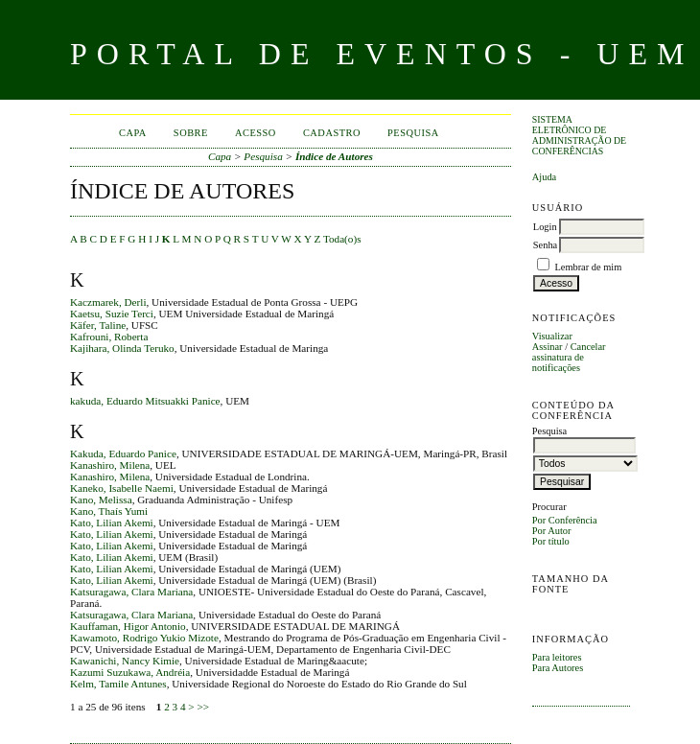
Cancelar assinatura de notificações (569, 357)
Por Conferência (565, 520)
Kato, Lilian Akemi (112, 523)
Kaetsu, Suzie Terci (112, 314)
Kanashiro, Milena (110, 465)
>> (203, 707)
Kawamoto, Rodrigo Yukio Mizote (144, 638)
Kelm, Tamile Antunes (118, 684)
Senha (545, 245)
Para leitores (557, 657)
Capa (133, 133)
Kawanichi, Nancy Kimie (125, 661)
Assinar (548, 347)
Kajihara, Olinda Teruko (122, 348)
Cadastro (332, 133)
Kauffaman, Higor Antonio (128, 626)
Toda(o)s (342, 239)
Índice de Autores (334, 156)
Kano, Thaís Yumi (109, 511)
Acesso (256, 133)
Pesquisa (413, 133)
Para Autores (558, 668)
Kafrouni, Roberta (109, 337)
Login (545, 227)
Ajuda (544, 177)
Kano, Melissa (101, 500)
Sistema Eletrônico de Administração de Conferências (579, 135)
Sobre (191, 133)
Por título (551, 541)
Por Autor (552, 531)
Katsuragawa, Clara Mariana (131, 592)
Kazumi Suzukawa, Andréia (130, 672)
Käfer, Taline (98, 325)
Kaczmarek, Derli (108, 302)
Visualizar (552, 336)
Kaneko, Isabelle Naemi (122, 488)
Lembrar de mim (588, 267)
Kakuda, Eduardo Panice (123, 453)
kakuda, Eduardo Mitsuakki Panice (145, 401)
